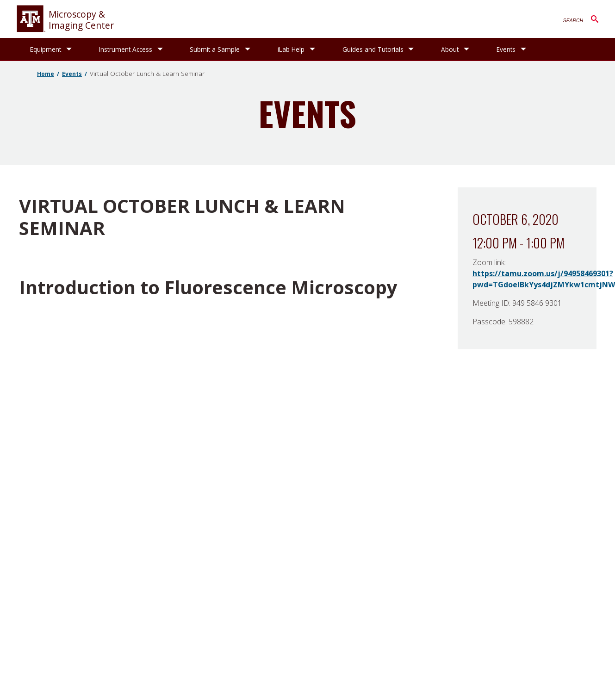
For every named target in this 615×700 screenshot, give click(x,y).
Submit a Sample (215, 49)
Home (46, 74)
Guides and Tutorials (373, 49)
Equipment (46, 49)
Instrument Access (126, 49)
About (450, 49)
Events (506, 49)
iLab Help (291, 49)
